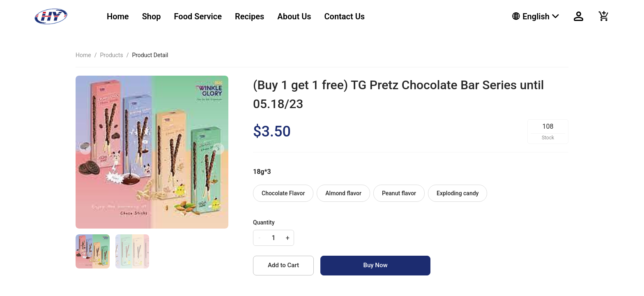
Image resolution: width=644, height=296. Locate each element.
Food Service (198, 16)
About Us (294, 16)
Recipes (250, 16)
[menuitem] (118, 17)
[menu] (299, 16)
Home (118, 16)
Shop (152, 16)
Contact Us (345, 16)
